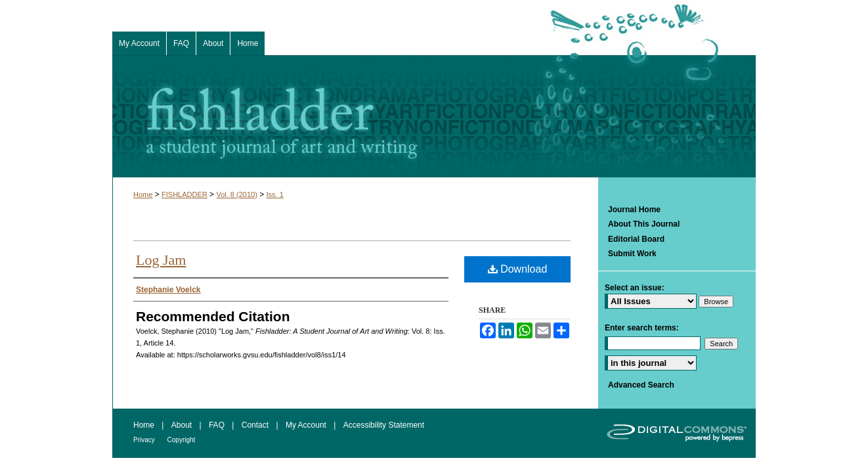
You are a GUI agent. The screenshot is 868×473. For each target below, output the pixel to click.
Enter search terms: (642, 328)
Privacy (145, 440)
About (183, 425)
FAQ (218, 425)
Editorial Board (636, 239)
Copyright (182, 440)
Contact (256, 425)
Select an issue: (635, 288)
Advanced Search (641, 385)
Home (143, 194)
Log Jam (161, 260)
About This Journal (644, 224)
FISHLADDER (184, 194)
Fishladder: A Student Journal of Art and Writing (434, 116)
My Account (307, 425)
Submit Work (632, 254)
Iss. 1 (275, 194)
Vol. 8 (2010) (236, 194)
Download (518, 269)
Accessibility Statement (384, 425)
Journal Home (634, 210)
